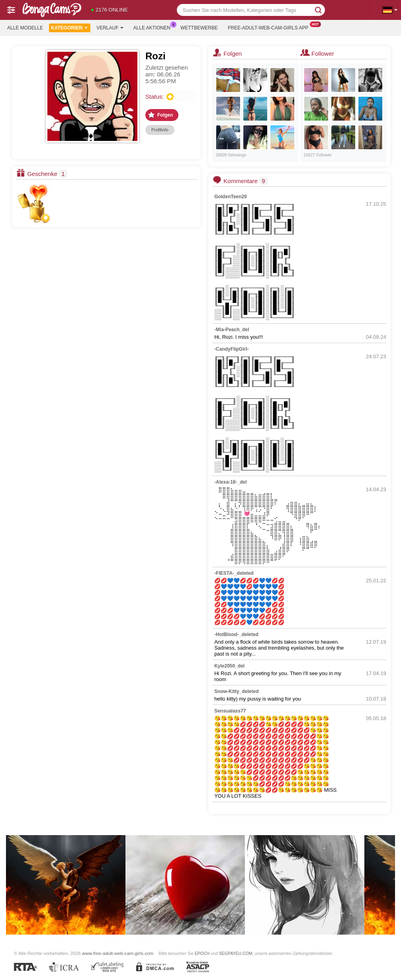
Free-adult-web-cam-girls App (270, 27)
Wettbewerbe (199, 28)
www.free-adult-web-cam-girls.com (118, 953)
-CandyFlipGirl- (232, 349)
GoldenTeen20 (231, 197)
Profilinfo (160, 130)
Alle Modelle (25, 28)
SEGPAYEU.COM (236, 953)
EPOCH (202, 953)
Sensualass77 (230, 711)
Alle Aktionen (154, 27)
